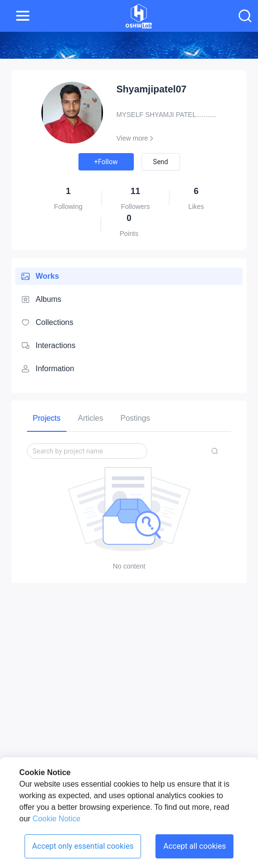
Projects (47, 418)
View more (136, 138)
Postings (135, 418)
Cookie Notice (55, 819)
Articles (90, 418)
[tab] (47, 418)
